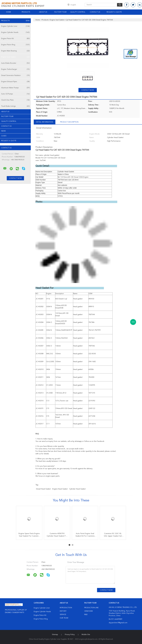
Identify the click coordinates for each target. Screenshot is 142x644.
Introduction (66, 608)
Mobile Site (86, 635)
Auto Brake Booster (15, 63)
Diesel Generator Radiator (15, 75)
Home (9, 12)
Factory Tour (60, 12)
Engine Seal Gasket (15, 57)
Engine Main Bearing (15, 51)
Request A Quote (114, 12)
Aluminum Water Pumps (15, 88)
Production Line (91, 608)
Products (26, 12)
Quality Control (78, 12)
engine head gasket (60, 489)
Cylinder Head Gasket (77, 489)
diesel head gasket (43, 489)
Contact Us (95, 12)
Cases (4, 136)
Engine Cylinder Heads (15, 32)
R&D (86, 615)
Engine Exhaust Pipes (15, 82)
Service (63, 615)
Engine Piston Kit (15, 39)
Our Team (64, 618)
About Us (43, 12)
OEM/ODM (88, 611)
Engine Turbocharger (15, 69)
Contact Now (88, 90)
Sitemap (55, 635)
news (3, 131)
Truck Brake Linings (15, 106)
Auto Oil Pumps (15, 94)
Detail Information (45, 122)
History (63, 611)
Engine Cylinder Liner (15, 26)
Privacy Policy (70, 635)
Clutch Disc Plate (15, 100)
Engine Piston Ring (15, 45)
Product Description (69, 122)
